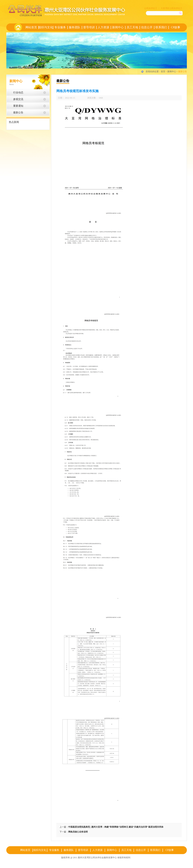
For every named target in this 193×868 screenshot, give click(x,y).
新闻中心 (172, 72)
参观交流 (18, 99)
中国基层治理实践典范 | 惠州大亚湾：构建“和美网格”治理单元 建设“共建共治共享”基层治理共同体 (116, 827)
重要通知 (18, 106)
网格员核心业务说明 (78, 832)
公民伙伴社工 (151, 8)
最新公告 (183, 72)
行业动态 (18, 93)
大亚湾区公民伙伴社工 (172, 8)
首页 (18, 27)
